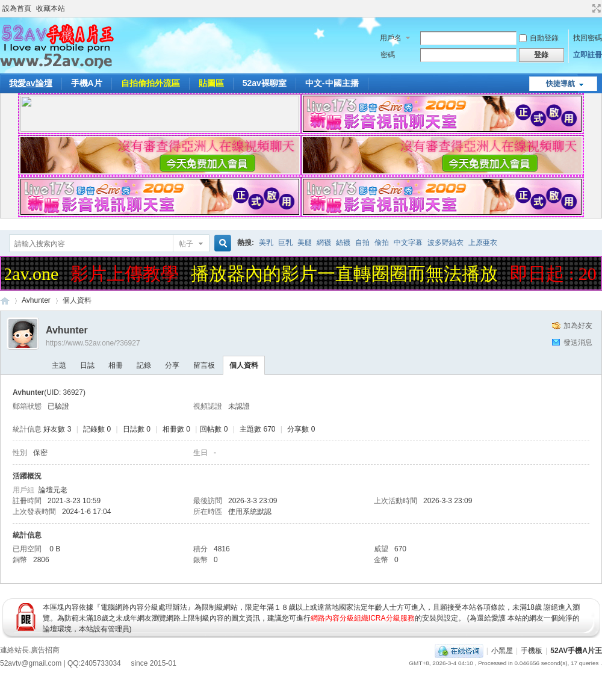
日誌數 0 (137, 429)
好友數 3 (57, 429)
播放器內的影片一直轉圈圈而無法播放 (348, 274)
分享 (172, 365)
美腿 (305, 243)
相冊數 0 (176, 429)
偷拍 (382, 243)
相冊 (116, 365)
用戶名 (391, 38)
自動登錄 (539, 38)
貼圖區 (211, 83)
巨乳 (285, 243)
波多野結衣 (445, 243)
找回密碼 (588, 38)
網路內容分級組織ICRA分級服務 (363, 618)
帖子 (186, 244)
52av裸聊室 (265, 83)
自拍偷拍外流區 (150, 83)
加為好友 (578, 326)
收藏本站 (51, 8)
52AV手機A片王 (576, 651)
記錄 (144, 365)
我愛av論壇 (31, 83)
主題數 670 (257, 429)
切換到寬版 (595, 8)
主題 (59, 365)
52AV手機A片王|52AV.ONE (5, 301)
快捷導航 (560, 84)
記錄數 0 (97, 429)
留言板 (204, 365)
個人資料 (244, 365)
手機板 (532, 651)
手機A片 (87, 83)
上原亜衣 (483, 243)
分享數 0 (301, 429)
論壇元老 (53, 490)
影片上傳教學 (128, 274)
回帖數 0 (214, 429)
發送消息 (578, 342)
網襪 (324, 243)
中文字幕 (408, 243)
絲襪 (343, 243)
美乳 (266, 243)
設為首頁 (17, 8)
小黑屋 (502, 651)
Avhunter (36, 300)
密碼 (388, 55)
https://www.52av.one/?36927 (93, 343)
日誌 (87, 365)
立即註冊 (588, 55)
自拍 (362, 243)
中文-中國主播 (332, 83)
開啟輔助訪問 (585, 8)
